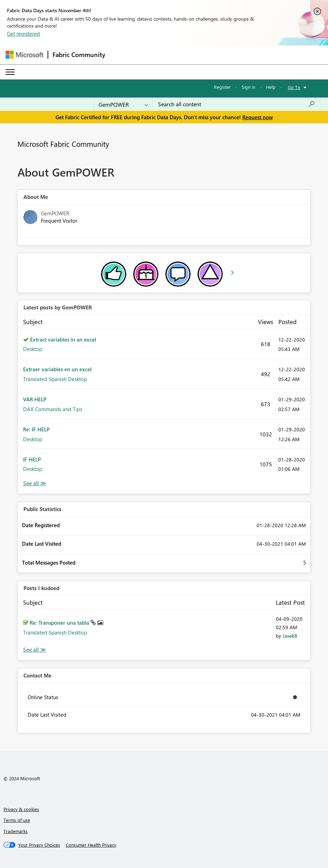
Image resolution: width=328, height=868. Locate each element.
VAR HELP (35, 399)
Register (222, 87)
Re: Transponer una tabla (60, 623)
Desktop (33, 349)
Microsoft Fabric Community (63, 144)
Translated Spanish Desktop (55, 379)
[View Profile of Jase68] (290, 636)
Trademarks (16, 831)
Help (271, 87)
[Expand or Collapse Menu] (10, 72)
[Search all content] (237, 104)
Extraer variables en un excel (57, 369)
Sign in (248, 87)
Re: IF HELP (36, 429)
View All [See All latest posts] (35, 483)
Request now (258, 117)
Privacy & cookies (21, 809)
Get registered (23, 34)
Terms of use (17, 820)
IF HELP (32, 459)
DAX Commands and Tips (53, 409)
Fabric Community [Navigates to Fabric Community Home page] (79, 55)
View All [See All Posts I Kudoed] (35, 650)
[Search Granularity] (123, 104)
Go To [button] (294, 87)
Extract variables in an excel (63, 339)
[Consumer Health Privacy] (91, 845)
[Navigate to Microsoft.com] (24, 55)
